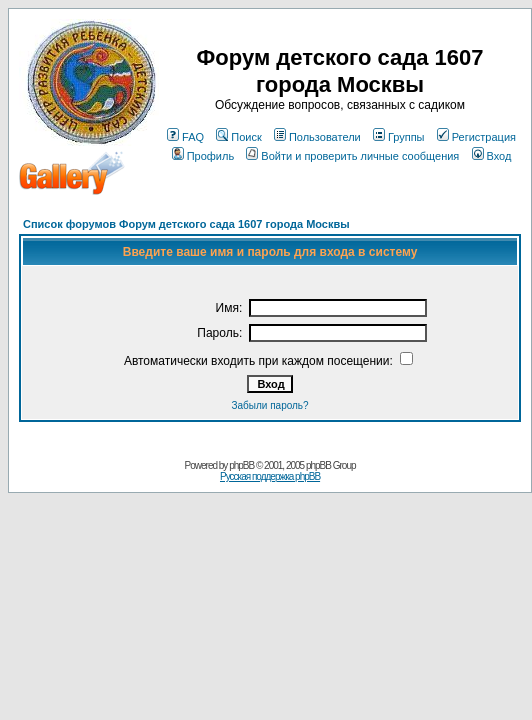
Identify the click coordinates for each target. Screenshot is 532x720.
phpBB (241, 465)
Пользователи (317, 137)
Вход (492, 156)
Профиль (203, 156)
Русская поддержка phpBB (270, 476)
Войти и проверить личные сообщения (352, 156)
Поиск (238, 137)
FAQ (185, 137)
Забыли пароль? (269, 405)
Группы (399, 137)
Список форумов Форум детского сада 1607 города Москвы (186, 224)
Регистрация (476, 137)
